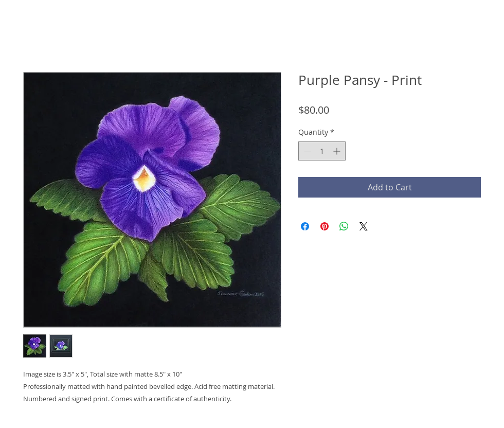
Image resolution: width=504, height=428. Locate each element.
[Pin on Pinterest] (325, 226)
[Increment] (338, 151)
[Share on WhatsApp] (344, 226)
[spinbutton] (322, 151)
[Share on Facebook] (305, 226)
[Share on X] (364, 226)
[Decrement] (306, 151)
